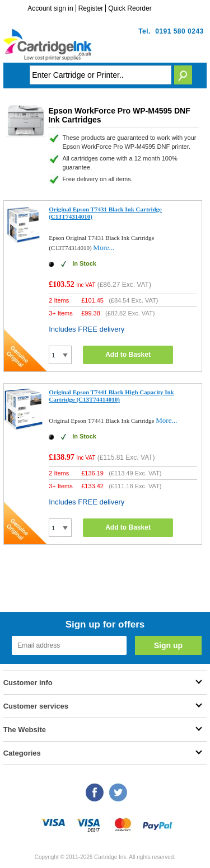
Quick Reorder (130, 8)
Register (91, 8)
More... (104, 247)
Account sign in (50, 8)
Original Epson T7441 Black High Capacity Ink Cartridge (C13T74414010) (111, 396)
